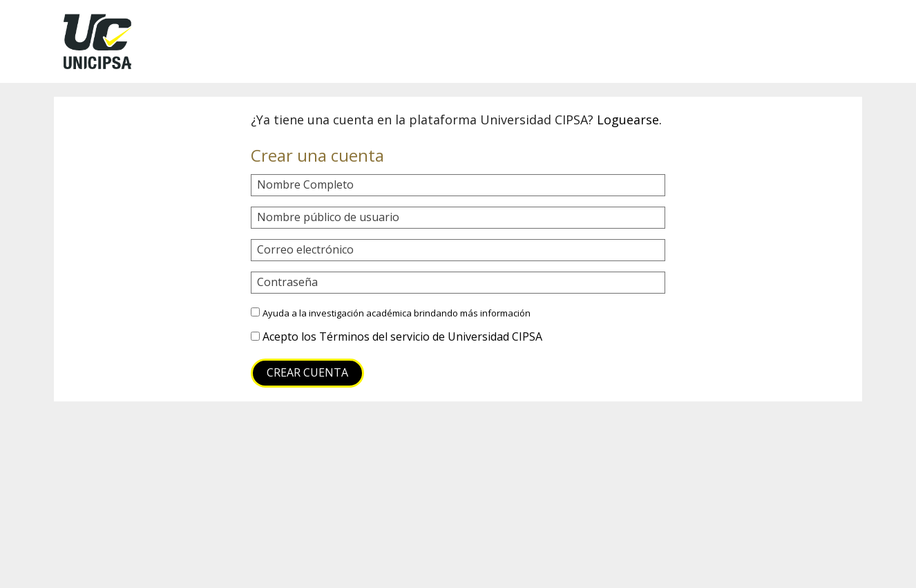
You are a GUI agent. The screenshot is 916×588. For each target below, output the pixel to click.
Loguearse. (629, 120)
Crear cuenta (307, 372)
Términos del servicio (374, 336)
